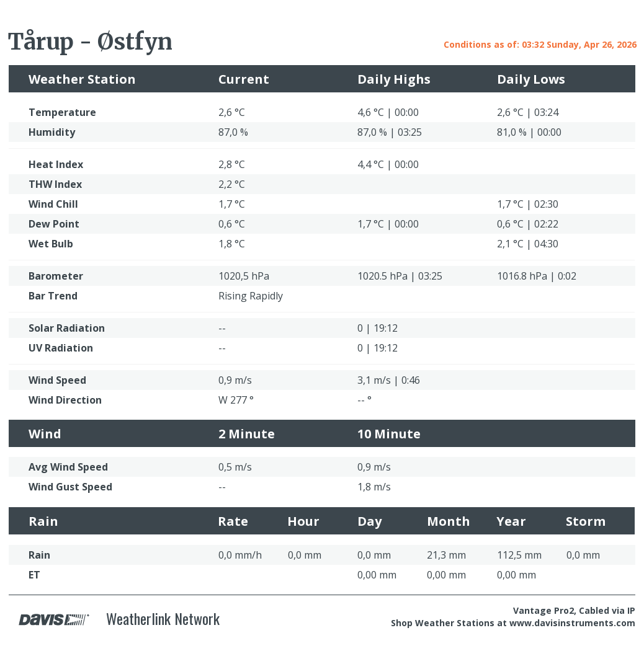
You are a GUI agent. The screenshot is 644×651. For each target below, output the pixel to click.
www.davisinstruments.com (572, 623)
